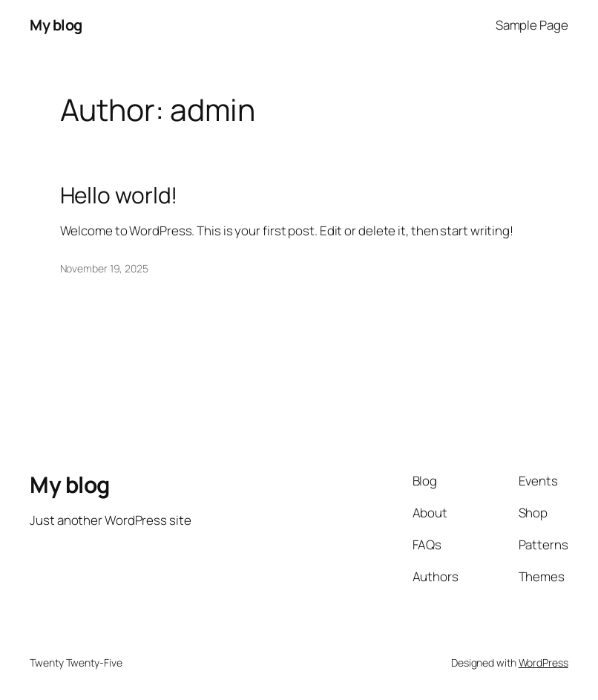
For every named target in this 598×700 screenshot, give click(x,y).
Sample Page (532, 25)
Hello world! (119, 195)
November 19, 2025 (104, 268)
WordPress (543, 663)
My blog (56, 25)
